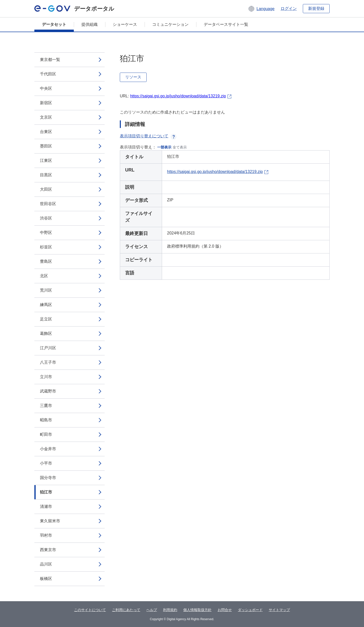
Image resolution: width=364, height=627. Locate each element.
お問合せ (225, 610)
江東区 (46, 160)
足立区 (46, 319)
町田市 (46, 434)
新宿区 (46, 103)
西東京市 (48, 550)
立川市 (46, 377)
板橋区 (46, 579)
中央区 (46, 88)
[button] (261, 9)
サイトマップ (279, 610)
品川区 (46, 564)
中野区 (46, 233)
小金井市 (48, 449)
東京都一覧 (50, 60)
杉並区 (46, 247)
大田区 (46, 189)
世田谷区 (48, 204)
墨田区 (46, 146)
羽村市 (46, 535)
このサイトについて (90, 610)
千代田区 (48, 74)
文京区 (46, 117)
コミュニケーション (170, 24)
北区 (44, 276)
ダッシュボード (250, 610)
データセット (54, 24)
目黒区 (46, 175)
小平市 (46, 463)
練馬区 (46, 305)
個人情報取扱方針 (197, 610)
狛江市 (46, 492)
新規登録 (316, 8)
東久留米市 (50, 521)
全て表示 (180, 147)
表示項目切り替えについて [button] (148, 136)
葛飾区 (46, 333)
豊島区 (46, 261)
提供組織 (89, 24)
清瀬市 (46, 506)
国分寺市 (48, 478)
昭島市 (46, 420)
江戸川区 (48, 348)
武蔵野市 (48, 391)
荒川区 (46, 290)
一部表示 (164, 147)
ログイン (289, 8)
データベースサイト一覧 (226, 24)
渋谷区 (46, 218)
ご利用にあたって (126, 610)
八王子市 (48, 362)
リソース (133, 77)
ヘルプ (152, 610)
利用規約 (170, 610)
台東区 (46, 132)
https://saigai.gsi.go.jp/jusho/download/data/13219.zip (178, 96)
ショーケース (125, 24)
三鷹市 (46, 406)
